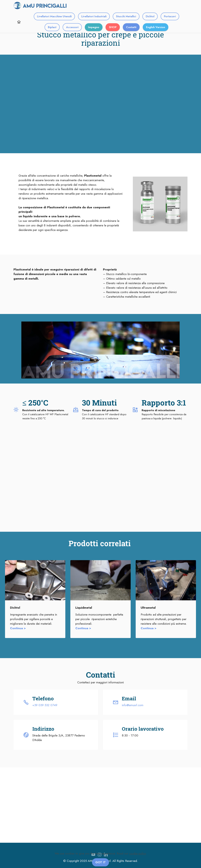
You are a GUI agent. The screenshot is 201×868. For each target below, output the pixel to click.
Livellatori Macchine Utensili (54, 16)
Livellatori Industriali (94, 16)
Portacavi (170, 16)
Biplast (52, 27)
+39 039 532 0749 (45, 705)
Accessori (72, 27)
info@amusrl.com (133, 705)
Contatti (131, 27)
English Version (156, 27)
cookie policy (137, 853)
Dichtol (150, 16)
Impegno (94, 27)
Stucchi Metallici (126, 16)
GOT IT (100, 862)
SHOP (113, 27)
